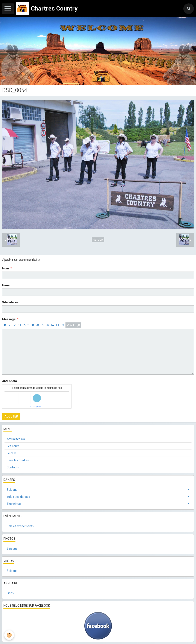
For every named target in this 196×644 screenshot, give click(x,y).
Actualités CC (16, 439)
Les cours (13, 446)
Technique (14, 504)
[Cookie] (9, 635)
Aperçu (73, 325)
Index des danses (18, 497)
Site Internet (11, 302)
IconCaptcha (36, 407)
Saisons (12, 490)
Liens (10, 593)
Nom (6, 268)
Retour (98, 240)
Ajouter (11, 416)
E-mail (7, 285)
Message (9, 319)
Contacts (13, 467)
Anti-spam (10, 381)
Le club (11, 453)
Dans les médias (18, 460)
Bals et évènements (20, 526)
